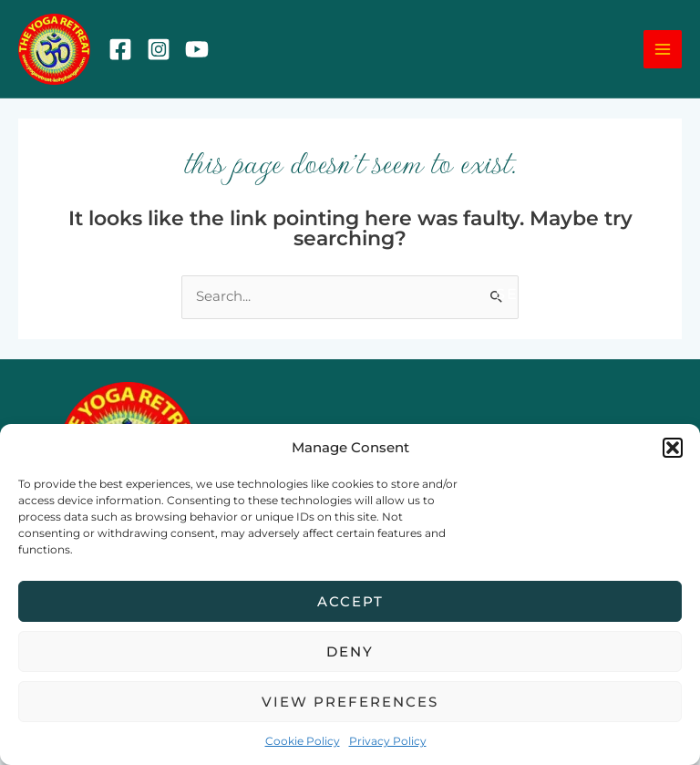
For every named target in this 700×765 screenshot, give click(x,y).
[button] (673, 448)
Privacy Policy (388, 741)
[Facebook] (128, 53)
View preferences (350, 702)
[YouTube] (204, 53)
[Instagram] (166, 53)
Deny (350, 651)
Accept (350, 601)
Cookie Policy (303, 741)
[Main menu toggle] (663, 53)
